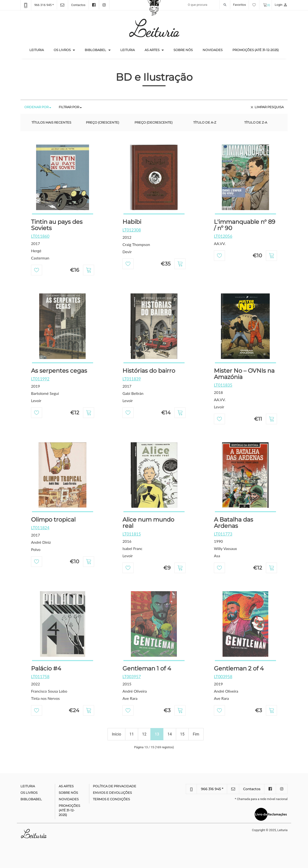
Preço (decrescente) (154, 122)
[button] (74, 50)
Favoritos (246, 5)
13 (157, 734)
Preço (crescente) (103, 122)
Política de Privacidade (115, 786)
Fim (196, 734)
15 (182, 734)
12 (144, 734)
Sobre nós (183, 50)
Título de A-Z (205, 122)
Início (117, 734)
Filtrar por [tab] (70, 107)
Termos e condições (111, 799)
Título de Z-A (256, 122)
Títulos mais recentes (51, 122)
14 (170, 734)
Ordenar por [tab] (38, 107)
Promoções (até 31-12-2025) (256, 50)
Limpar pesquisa (267, 107)
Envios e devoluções (112, 793)
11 (132, 734)
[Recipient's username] (208, 5)
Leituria (39, 50)
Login (281, 5)
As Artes (152, 50)
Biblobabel (95, 50)
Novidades (213, 50)
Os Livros (62, 50)
